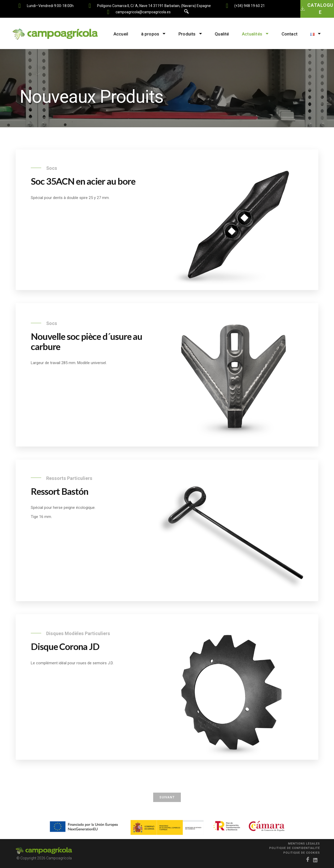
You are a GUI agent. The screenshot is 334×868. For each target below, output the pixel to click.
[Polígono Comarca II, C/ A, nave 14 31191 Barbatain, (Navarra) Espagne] (90, 6)
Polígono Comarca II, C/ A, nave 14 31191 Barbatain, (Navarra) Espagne (154, 6)
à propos (153, 34)
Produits (190, 34)
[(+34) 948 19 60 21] (227, 6)
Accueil (120, 34)
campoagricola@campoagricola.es (143, 12)
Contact (290, 34)
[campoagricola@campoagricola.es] (108, 12)
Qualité (222, 34)
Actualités (255, 34)
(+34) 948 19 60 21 (250, 6)
